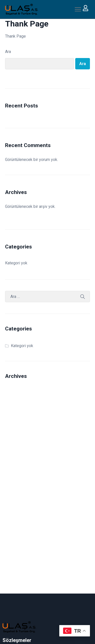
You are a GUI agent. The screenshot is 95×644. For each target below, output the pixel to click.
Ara (8, 52)
